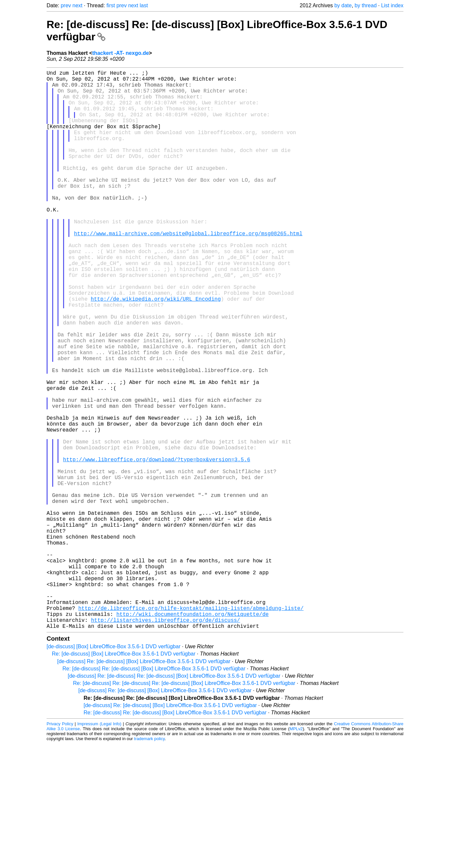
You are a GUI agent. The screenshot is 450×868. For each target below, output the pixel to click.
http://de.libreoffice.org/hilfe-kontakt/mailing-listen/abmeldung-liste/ (191, 728)
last (144, 5)
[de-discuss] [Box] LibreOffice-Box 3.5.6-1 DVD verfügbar (113, 771)
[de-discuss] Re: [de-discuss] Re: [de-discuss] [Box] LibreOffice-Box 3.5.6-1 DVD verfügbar (174, 800)
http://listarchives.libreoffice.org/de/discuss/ (165, 743)
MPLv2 (296, 853)
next (77, 5)
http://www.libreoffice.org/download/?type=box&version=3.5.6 (157, 547)
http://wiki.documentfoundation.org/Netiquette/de (192, 736)
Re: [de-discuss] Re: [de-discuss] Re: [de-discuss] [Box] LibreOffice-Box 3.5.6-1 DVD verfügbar (184, 807)
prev (66, 5)
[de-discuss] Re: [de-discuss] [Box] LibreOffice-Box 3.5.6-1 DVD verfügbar (144, 786)
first (111, 5)
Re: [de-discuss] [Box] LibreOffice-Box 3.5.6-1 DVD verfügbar (124, 778)
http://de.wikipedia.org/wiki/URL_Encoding (156, 350)
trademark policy (150, 863)
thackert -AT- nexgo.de (120, 53)
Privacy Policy (60, 848)
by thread (366, 5)
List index (392, 5)
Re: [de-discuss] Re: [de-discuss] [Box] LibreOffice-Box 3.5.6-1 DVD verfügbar (154, 793)
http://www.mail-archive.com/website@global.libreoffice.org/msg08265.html (188, 270)
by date (343, 5)
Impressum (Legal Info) (99, 848)
